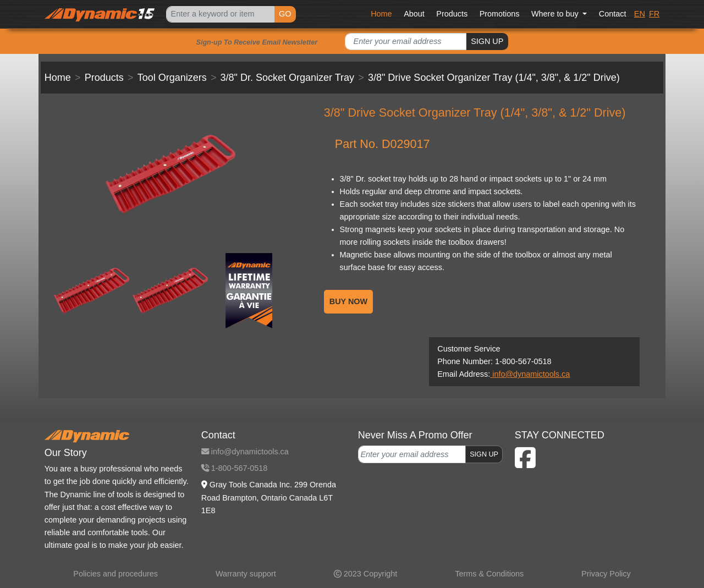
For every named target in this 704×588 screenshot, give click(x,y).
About (414, 14)
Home (381, 14)
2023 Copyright (366, 574)
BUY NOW (348, 301)
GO (285, 14)
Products (452, 14)
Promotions (500, 14)
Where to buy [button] (556, 14)
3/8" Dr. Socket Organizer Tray (287, 78)
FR (654, 14)
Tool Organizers (172, 78)
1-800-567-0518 (234, 468)
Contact (613, 14)
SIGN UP (487, 41)
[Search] (220, 15)
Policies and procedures (116, 574)
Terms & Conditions (489, 574)
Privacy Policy (606, 574)
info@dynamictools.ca (530, 374)
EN (640, 14)
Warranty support (246, 574)
